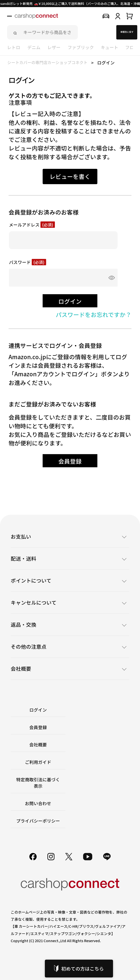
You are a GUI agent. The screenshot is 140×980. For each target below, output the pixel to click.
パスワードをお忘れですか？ (94, 314)
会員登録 (38, 727)
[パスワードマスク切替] (110, 278)
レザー (54, 47)
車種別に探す (127, 32)
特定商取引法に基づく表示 (38, 783)
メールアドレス (32, 225)
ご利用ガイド (38, 762)
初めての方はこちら (79, 969)
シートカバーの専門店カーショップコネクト (47, 62)
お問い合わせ (38, 803)
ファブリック (81, 47)
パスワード (28, 262)
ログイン (38, 710)
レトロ (14, 47)
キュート (110, 47)
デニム (34, 47)
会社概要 (38, 745)
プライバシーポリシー (38, 821)
